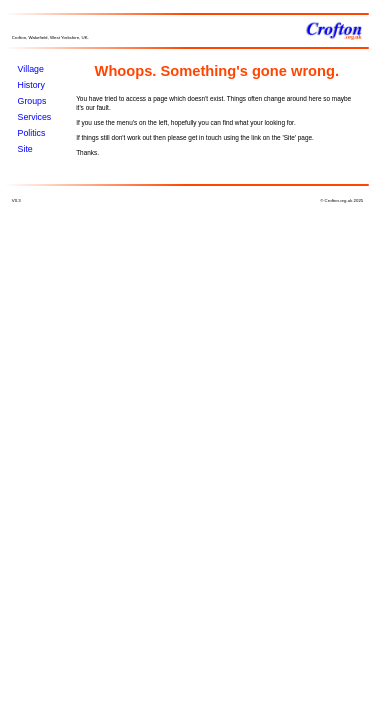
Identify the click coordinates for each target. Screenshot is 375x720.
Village (31, 69)
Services (35, 117)
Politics (32, 133)
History (31, 85)
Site (25, 149)
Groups (32, 101)
